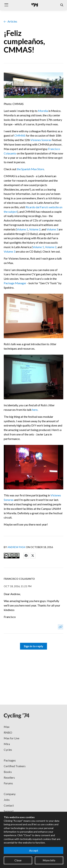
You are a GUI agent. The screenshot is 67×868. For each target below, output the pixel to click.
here (35, 410)
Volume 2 (35, 229)
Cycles (8, 750)
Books (8, 772)
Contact (9, 805)
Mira (7, 744)
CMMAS (20, 135)
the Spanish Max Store (30, 169)
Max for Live (12, 738)
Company (10, 794)
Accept (34, 850)
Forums (8, 783)
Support (9, 811)
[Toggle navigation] (6, 5)
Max (7, 727)
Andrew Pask (16, 547)
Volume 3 (52, 229)
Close (18, 860)
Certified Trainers (15, 766)
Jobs (7, 800)
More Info (49, 860)
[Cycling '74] (35, 5)
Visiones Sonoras (41, 140)
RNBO (8, 732)
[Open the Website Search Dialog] (62, 5)
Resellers (9, 777)
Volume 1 (22, 229)
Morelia (43, 111)
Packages (10, 760)
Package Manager (15, 283)
